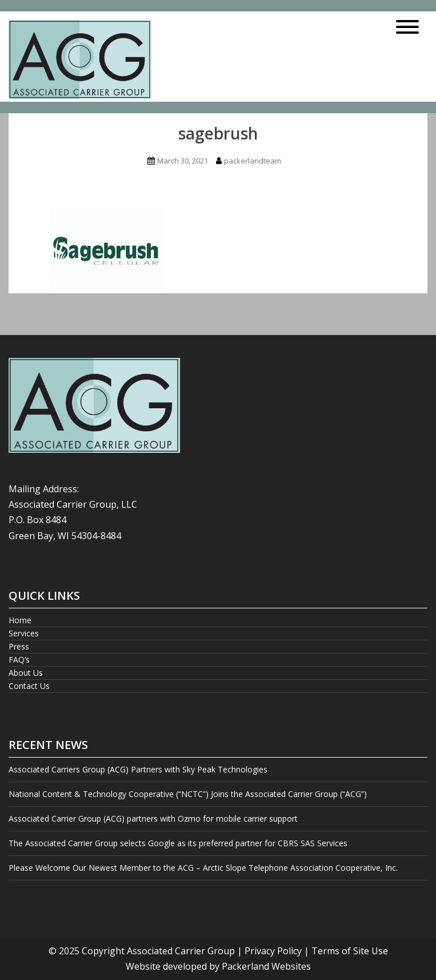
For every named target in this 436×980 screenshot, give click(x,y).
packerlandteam (253, 161)
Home (20, 620)
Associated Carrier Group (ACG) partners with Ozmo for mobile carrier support (153, 818)
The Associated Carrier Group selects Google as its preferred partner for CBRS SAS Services (178, 843)
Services (24, 633)
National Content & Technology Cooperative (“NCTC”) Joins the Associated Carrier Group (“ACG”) (188, 794)
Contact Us (29, 686)
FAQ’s (19, 660)
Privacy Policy (273, 951)
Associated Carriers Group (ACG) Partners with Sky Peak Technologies (139, 769)
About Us (26, 673)
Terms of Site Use (350, 951)
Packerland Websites (266, 966)
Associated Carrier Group (181, 951)
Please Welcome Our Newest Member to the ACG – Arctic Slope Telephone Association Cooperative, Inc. (203, 868)
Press (19, 646)
